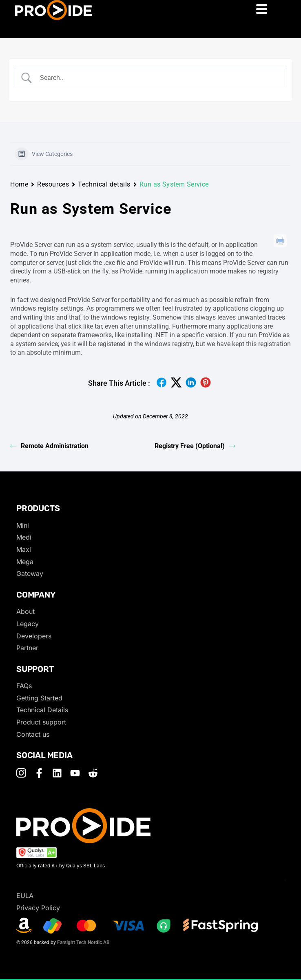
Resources (53, 184)
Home (19, 184)
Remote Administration (49, 446)
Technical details (104, 184)
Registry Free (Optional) (195, 446)
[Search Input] (158, 78)
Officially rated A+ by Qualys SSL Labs (61, 866)
